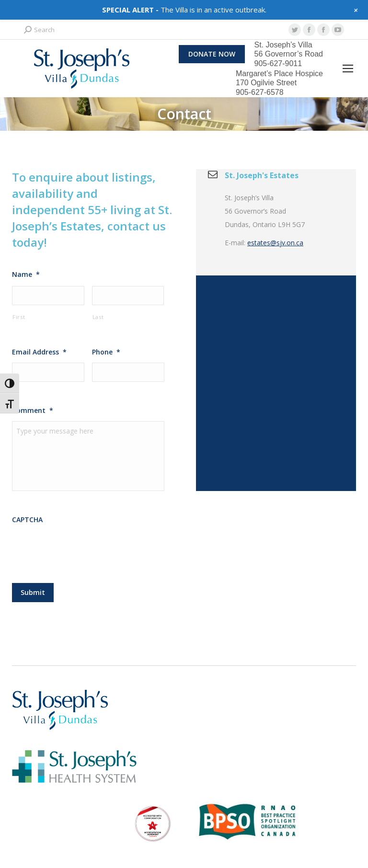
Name (26, 274)
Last (98, 317)
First (19, 317)
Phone (106, 352)
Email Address (39, 352)
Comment (33, 410)
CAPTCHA (27, 526)
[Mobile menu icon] (348, 69)
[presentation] (85, 556)
